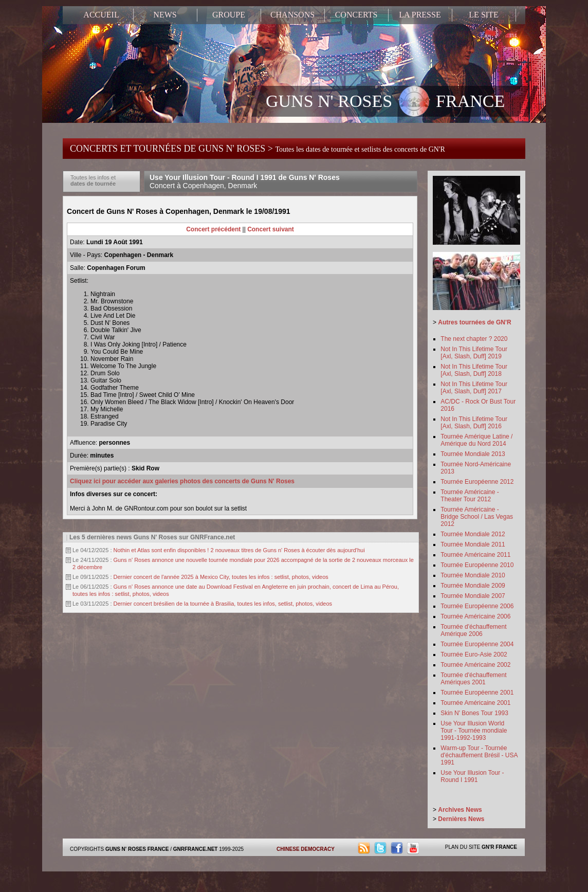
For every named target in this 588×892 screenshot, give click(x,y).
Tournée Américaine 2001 (475, 703)
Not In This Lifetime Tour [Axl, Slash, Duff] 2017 (474, 388)
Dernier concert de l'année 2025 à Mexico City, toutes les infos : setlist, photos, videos (221, 577)
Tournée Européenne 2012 (477, 482)
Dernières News (461, 819)
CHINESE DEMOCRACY (306, 849)
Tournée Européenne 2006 (477, 606)
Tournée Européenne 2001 (477, 693)
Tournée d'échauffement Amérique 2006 (473, 630)
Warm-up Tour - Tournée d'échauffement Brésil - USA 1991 (479, 755)
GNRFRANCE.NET (196, 849)
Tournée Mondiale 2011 (473, 544)
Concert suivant (271, 229)
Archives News (460, 810)
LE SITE (483, 15)
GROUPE (229, 15)
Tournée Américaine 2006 (475, 616)
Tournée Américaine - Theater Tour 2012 (470, 496)
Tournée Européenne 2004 (477, 644)
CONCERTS (356, 15)
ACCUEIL (101, 15)
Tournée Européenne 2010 (477, 565)
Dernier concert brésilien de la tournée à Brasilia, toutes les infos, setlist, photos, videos (223, 604)
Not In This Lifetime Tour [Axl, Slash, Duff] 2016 (474, 423)
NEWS (165, 15)
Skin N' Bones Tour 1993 (474, 713)
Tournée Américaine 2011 (475, 555)
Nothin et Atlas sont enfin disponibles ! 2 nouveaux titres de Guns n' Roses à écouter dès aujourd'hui (239, 550)
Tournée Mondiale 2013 (473, 454)
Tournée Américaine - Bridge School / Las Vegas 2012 (477, 517)
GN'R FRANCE (499, 847)
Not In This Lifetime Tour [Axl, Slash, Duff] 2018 (474, 370)
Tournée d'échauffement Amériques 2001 (473, 679)
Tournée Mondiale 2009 (473, 586)
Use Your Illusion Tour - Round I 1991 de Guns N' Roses (245, 181)
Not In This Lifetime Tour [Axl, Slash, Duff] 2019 (474, 353)
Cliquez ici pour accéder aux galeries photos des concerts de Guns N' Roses (182, 481)
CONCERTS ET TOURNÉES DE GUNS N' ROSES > (258, 149)
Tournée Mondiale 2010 (473, 575)
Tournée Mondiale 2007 (473, 596)
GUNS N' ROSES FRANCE (385, 102)
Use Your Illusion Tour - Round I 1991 (472, 776)
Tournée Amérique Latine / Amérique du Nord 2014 (476, 440)
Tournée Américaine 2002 (475, 665)
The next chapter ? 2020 (474, 339)
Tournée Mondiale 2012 (473, 534)
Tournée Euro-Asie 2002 (474, 654)
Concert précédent (213, 229)
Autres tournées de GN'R (474, 322)
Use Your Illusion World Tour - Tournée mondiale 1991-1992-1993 (474, 731)
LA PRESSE (420, 15)
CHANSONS (292, 15)
